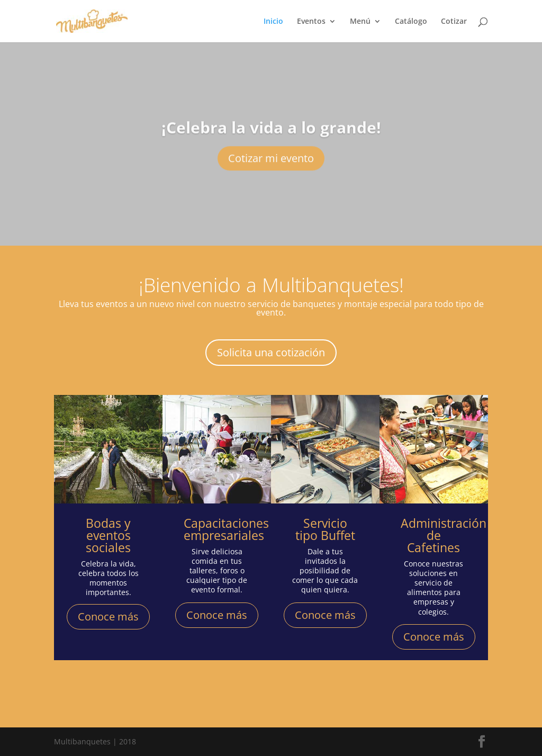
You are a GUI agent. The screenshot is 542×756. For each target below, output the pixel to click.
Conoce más (108, 616)
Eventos (311, 22)
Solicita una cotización (271, 352)
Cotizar (454, 22)
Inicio (273, 22)
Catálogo (411, 22)
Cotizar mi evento (271, 168)
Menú (360, 22)
